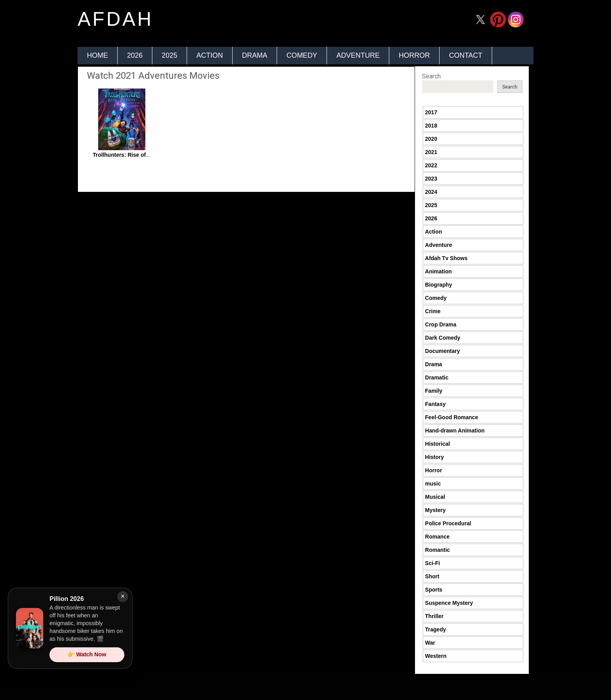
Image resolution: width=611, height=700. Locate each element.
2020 (431, 139)
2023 (431, 179)
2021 (431, 152)
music (433, 484)
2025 (170, 55)
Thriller (434, 616)
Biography (439, 285)
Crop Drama (441, 324)
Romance (437, 537)
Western (436, 656)
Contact (466, 55)
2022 (431, 165)
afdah (115, 19)
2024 (431, 192)
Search (431, 76)
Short (432, 576)
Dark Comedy (443, 338)
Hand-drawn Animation (455, 431)
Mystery (435, 510)
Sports (434, 590)
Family (434, 391)
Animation (438, 271)
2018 (431, 126)
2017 (431, 112)
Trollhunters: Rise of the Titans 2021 (140, 155)
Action (210, 55)
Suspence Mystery (449, 603)
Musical (435, 497)
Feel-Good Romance (452, 417)
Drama (255, 55)
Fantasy (435, 404)
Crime (433, 311)
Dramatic (437, 377)
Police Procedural (448, 523)
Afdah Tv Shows (446, 258)
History (434, 457)
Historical (438, 444)
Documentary (442, 351)
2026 (135, 55)
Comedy (302, 55)
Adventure (358, 55)
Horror (414, 55)
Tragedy (436, 629)
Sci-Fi (433, 563)
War (430, 643)
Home (97, 55)
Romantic (438, 550)
